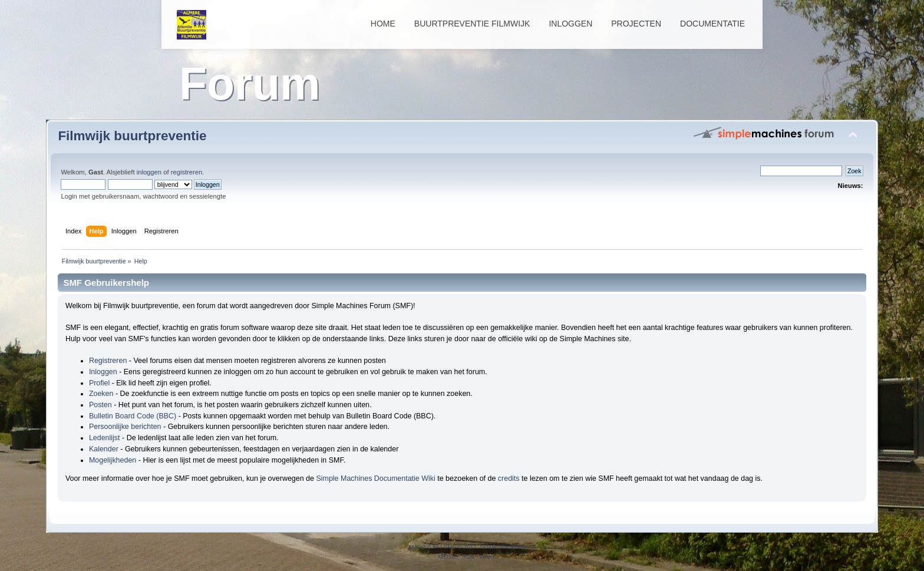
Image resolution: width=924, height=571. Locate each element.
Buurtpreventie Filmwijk (472, 24)
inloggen (149, 172)
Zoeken (101, 394)
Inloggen (570, 24)
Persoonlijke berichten (125, 427)
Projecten (636, 24)
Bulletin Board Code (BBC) (133, 416)
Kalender (104, 449)
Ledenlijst (105, 438)
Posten (100, 405)
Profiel (99, 383)
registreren (187, 172)
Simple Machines (502, 547)
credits (509, 478)
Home (383, 24)
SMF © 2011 (460, 547)
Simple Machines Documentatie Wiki (375, 478)
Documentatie (712, 24)
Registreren (108, 361)
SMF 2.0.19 (424, 547)
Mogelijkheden (113, 460)
